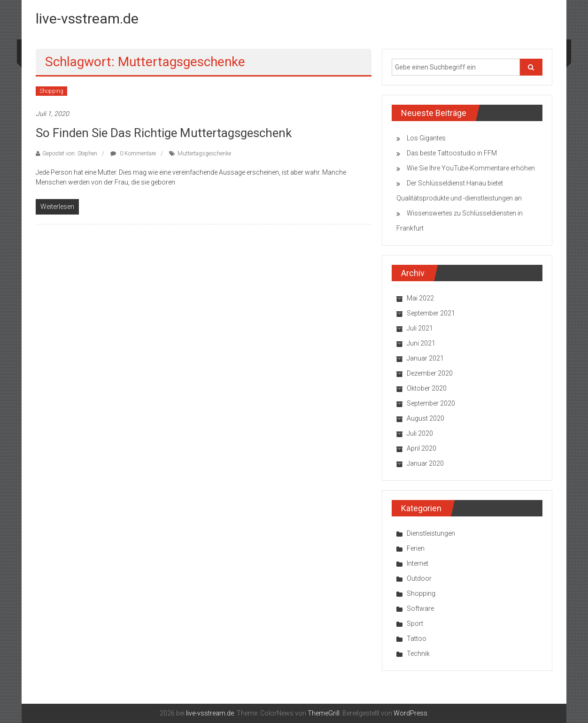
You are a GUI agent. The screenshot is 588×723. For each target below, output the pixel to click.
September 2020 (431, 403)
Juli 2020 (420, 433)
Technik (418, 654)
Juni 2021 (421, 343)
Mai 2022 (420, 298)
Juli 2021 (420, 328)
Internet (418, 563)
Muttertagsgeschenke (204, 154)
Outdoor (419, 578)
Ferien (416, 548)
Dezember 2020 (430, 373)
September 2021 (431, 313)
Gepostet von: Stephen (70, 154)
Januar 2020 (425, 463)
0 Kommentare (133, 154)
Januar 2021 (425, 358)
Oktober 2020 (427, 388)
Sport (415, 623)
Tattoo (417, 638)
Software (420, 608)
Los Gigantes (426, 138)
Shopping (51, 91)
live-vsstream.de (87, 19)
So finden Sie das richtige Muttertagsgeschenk (164, 133)
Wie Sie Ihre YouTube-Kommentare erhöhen (471, 168)
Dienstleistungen (431, 533)
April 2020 (422, 448)
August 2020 (426, 418)
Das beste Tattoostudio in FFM (452, 153)
